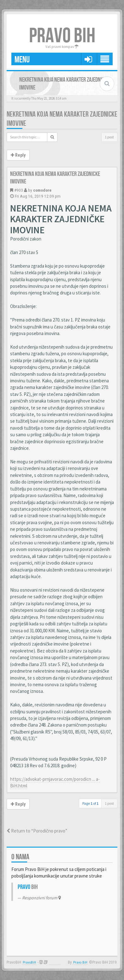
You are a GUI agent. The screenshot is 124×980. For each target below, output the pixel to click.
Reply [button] (18, 155)
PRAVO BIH (62, 36)
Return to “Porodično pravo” (37, 831)
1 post (109, 137)
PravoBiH (29, 963)
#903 (19, 190)
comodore (42, 190)
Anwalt (54, 963)
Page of (90, 803)
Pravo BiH (80, 963)
